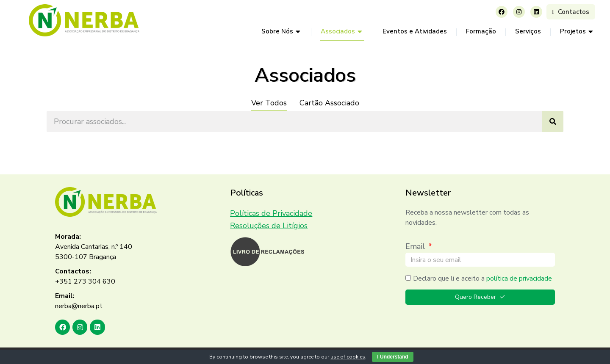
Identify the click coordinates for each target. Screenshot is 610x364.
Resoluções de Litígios (269, 226)
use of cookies (348, 357)
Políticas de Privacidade (271, 213)
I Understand (392, 357)
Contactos (571, 12)
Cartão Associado (329, 103)
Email (416, 246)
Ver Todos (269, 103)
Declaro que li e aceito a (482, 279)
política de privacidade (519, 279)
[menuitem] (281, 32)
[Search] (553, 121)
